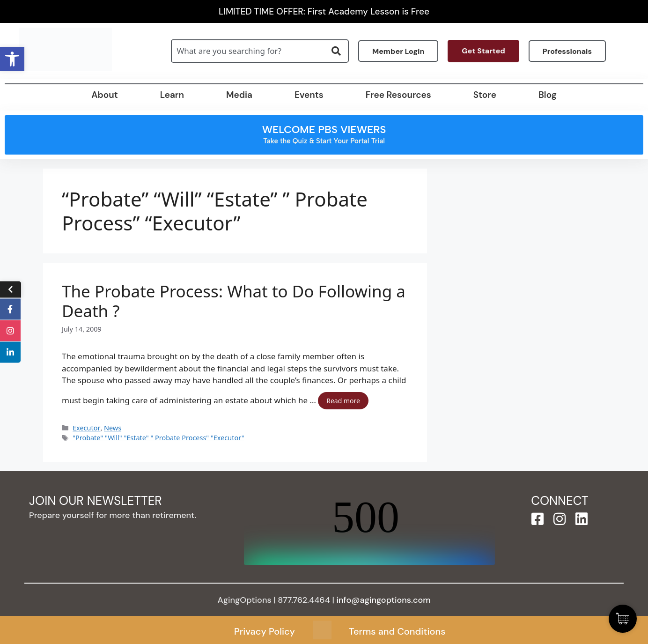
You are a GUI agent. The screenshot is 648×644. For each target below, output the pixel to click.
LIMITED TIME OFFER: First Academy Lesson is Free (324, 11)
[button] (12, 59)
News (113, 428)
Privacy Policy (265, 631)
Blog (548, 95)
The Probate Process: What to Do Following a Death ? (234, 301)
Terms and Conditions (397, 631)
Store (485, 95)
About (104, 95)
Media (239, 95)
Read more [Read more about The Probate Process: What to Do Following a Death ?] (343, 401)
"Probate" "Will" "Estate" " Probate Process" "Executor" (158, 438)
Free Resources (398, 95)
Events (309, 95)
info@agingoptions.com (384, 600)
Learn (172, 95)
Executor (86, 428)
